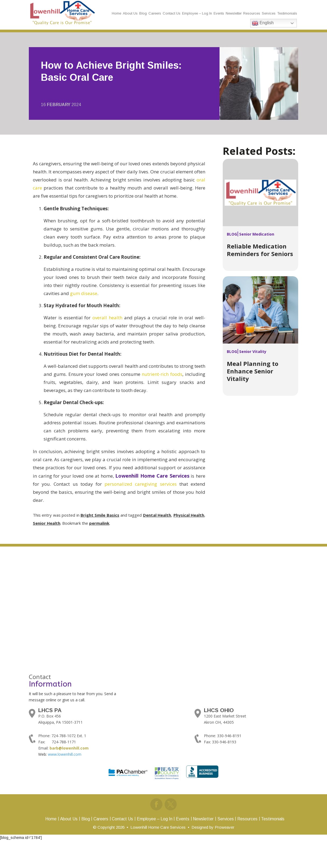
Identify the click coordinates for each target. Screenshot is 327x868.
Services (269, 13)
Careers (155, 13)
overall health (107, 318)
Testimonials (287, 13)
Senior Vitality (253, 351)
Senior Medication (257, 234)
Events (219, 13)
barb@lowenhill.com (69, 748)
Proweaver (225, 826)
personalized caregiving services (140, 484)
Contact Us (172, 13)
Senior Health (47, 523)
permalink (99, 523)
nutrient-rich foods (162, 374)
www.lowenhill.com (65, 754)
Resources (252, 13)
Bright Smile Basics (100, 515)
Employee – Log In (197, 13)
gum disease (84, 293)
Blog (143, 13)
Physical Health (189, 515)
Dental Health (157, 515)
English (263, 23)
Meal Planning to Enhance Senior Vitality (253, 371)
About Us (130, 13)
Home (116, 13)
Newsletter (234, 13)
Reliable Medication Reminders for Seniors (260, 250)
